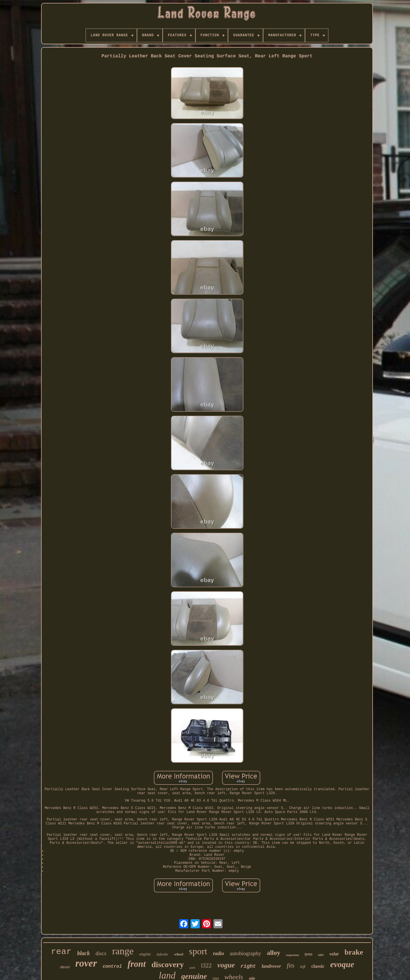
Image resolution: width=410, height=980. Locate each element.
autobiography (245, 953)
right (248, 966)
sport (198, 951)
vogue (226, 965)
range (123, 951)
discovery (168, 964)
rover (86, 963)
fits (291, 965)
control (112, 967)
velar (334, 954)
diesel (65, 967)
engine (145, 954)
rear (61, 952)
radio (218, 953)
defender (162, 954)
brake (354, 952)
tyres (309, 954)
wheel (179, 954)
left (303, 967)
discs (101, 953)
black (84, 953)
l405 (321, 955)
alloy (273, 953)
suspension (292, 955)
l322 (206, 965)
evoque (342, 964)
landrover (271, 966)
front (137, 964)
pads (192, 967)
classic (318, 966)
